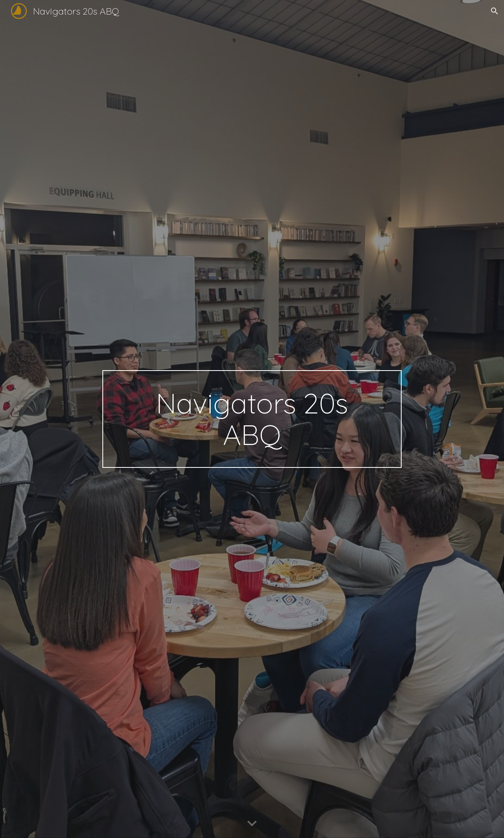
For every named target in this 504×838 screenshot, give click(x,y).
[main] (252, 419)
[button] (495, 11)
